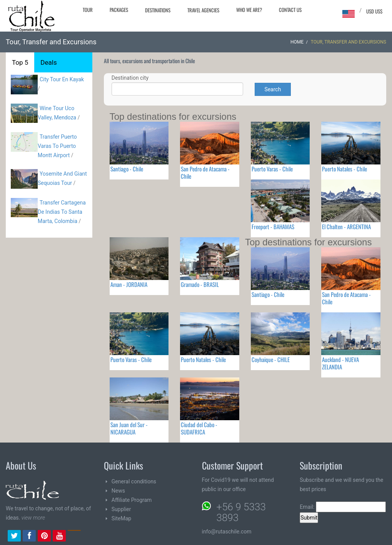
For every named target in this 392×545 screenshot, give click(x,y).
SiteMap (121, 518)
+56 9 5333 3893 (241, 512)
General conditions (134, 481)
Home (297, 42)
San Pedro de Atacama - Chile (205, 172)
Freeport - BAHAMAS (273, 226)
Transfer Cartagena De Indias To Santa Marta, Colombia (62, 212)
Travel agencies (203, 10)
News (118, 491)
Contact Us (290, 10)
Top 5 (20, 62)
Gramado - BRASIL (200, 284)
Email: (343, 507)
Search (273, 89)
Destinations (158, 10)
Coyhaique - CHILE (271, 359)
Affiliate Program (132, 500)
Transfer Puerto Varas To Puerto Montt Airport (57, 146)
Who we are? (249, 10)
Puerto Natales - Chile (344, 169)
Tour (88, 10)
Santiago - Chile (127, 169)
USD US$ (374, 11)
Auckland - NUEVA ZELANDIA (340, 363)
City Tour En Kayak (62, 79)
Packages (119, 10)
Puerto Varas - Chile (272, 169)
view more (33, 518)
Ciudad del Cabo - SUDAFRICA (199, 428)
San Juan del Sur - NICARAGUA (129, 428)
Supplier (121, 509)
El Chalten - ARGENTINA (346, 226)
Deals (48, 62)
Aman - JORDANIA (129, 284)
